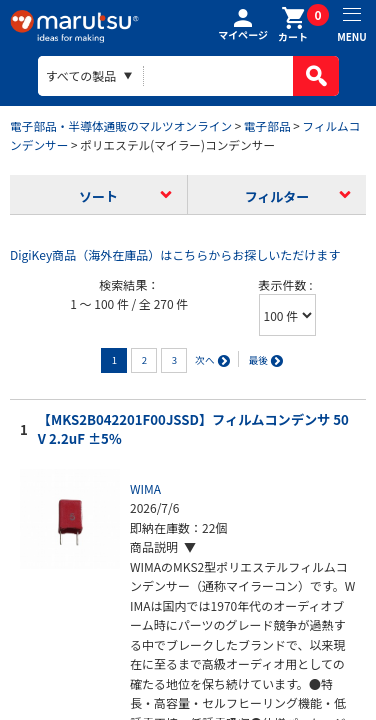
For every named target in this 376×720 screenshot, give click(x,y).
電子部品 (267, 125)
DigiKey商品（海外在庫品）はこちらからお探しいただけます (175, 254)
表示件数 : (286, 284)
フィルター (277, 196)
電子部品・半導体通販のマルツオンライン (121, 125)
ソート (98, 196)
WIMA (145, 488)
